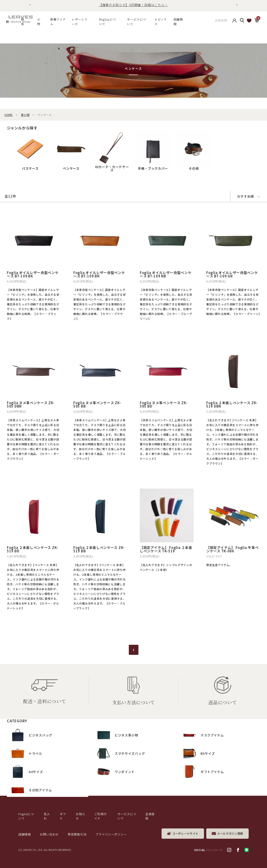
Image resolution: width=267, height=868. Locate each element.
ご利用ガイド (100, 816)
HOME (9, 115)
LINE (247, 850)
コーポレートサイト (185, 833)
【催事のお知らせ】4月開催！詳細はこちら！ (133, 5)
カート (256, 22)
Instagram (229, 850)
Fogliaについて (108, 22)
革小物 (25, 115)
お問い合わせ (49, 834)
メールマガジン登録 (230, 833)
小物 (39, 22)
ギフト (63, 816)
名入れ (47, 816)
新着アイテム (58, 22)
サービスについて (127, 816)
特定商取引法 (77, 834)
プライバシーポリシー (111, 834)
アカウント (234, 22)
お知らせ (81, 816)
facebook (238, 850)
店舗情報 (178, 22)
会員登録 (221, 22)
